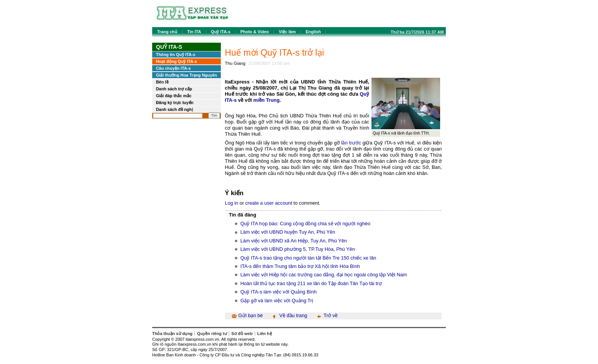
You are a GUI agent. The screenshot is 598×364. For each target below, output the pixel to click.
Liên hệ (264, 334)
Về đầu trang (293, 315)
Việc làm (287, 32)
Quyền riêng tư (212, 334)
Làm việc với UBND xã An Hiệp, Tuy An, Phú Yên (293, 241)
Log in (232, 203)
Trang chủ (167, 32)
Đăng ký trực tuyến (175, 103)
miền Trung (266, 100)
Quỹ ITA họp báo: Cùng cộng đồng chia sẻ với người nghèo (305, 224)
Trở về (331, 315)
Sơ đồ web (242, 334)
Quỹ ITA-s (221, 32)
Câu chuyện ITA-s (173, 68)
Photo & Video (255, 32)
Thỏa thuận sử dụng (172, 334)
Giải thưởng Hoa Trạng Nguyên (186, 75)
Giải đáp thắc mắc (174, 96)
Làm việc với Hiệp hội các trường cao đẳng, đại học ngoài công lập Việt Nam (324, 275)
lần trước (351, 143)
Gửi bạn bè (251, 315)
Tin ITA (194, 32)
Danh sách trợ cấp (174, 89)
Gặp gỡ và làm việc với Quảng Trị (277, 301)
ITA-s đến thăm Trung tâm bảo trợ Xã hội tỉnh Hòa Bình (300, 266)
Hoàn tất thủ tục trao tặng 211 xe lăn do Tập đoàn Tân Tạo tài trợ (311, 283)
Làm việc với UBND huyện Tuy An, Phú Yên (288, 232)
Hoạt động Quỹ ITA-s (177, 61)
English (313, 32)
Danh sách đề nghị (174, 109)
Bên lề (162, 82)
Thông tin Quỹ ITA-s (176, 55)
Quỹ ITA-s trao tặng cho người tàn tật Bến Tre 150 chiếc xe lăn (308, 258)
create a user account (269, 203)
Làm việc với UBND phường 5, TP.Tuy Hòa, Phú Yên (297, 249)
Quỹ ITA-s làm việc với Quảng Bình (278, 292)
